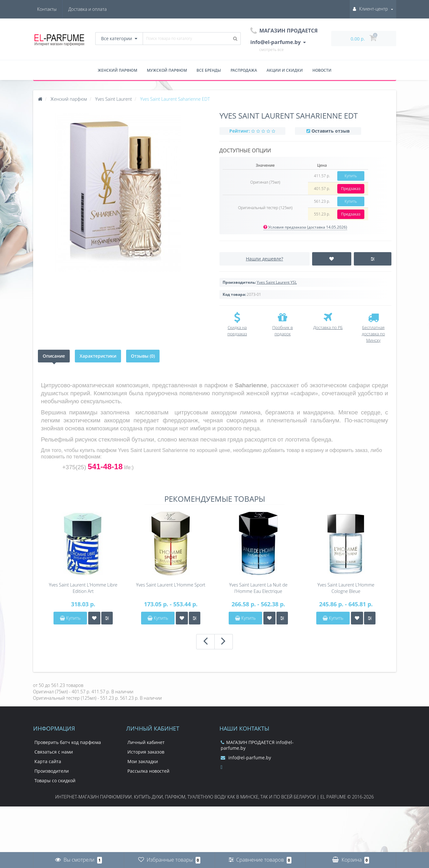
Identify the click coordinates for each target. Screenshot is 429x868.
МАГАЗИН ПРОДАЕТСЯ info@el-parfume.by (257, 745)
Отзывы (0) (143, 356)
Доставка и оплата (56, 9)
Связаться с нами (54, 752)
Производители (52, 771)
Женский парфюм (118, 70)
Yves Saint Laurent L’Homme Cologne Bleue (346, 588)
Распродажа (244, 70)
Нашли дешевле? (265, 259)
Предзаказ (351, 189)
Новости (322, 70)
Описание (54, 356)
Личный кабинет (146, 742)
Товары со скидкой (55, 780)
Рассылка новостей (148, 771)
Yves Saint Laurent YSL (277, 282)
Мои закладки (143, 761)
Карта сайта (48, 761)
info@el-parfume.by (246, 758)
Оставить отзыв (331, 131)
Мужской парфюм (167, 70)
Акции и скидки (285, 70)
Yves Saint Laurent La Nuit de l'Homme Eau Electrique (258, 588)
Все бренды (209, 70)
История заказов (146, 752)
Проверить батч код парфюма (68, 742)
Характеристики (98, 356)
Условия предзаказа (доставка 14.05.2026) (305, 227)
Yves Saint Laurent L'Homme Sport (171, 585)
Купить (351, 176)
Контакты (97, 9)
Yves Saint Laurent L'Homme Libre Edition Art (83, 588)
